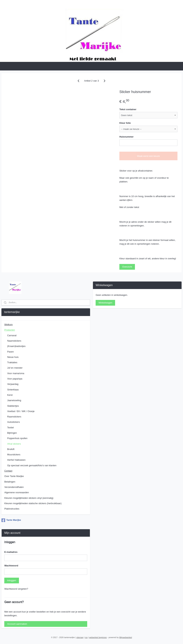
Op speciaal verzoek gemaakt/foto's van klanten (32, 465)
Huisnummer (126, 137)
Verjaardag (13, 384)
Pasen (10, 352)
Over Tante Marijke (14, 476)
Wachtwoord (11, 566)
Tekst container (128, 109)
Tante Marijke (11, 520)
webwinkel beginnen (98, 637)
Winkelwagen (105, 303)
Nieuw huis (13, 357)
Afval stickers (14, 444)
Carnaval (12, 335)
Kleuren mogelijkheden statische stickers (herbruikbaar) (33, 503)
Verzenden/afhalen (14, 487)
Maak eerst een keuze (148, 156)
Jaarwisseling (14, 400)
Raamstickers (14, 417)
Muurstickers (14, 455)
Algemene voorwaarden (17, 492)
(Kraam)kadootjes (16, 346)
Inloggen (12, 580)
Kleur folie (125, 123)
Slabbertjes (13, 406)
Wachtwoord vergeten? (16, 589)
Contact (8, 471)
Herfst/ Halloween (16, 460)
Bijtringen (12, 433)
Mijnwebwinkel (126, 637)
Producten (10, 330)
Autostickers (13, 422)
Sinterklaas (13, 390)
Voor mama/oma (16, 373)
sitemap (80, 637)
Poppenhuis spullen (17, 438)
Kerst (10, 395)
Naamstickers (14, 341)
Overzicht (127, 267)
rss (86, 637)
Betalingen (10, 482)
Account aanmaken (17, 624)
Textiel (10, 428)
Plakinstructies (12, 509)
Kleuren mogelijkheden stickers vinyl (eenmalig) (29, 498)
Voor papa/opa (15, 379)
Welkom (8, 325)
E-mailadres (11, 552)
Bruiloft (11, 449)
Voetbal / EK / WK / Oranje (21, 411)
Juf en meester (15, 368)
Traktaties (12, 362)
